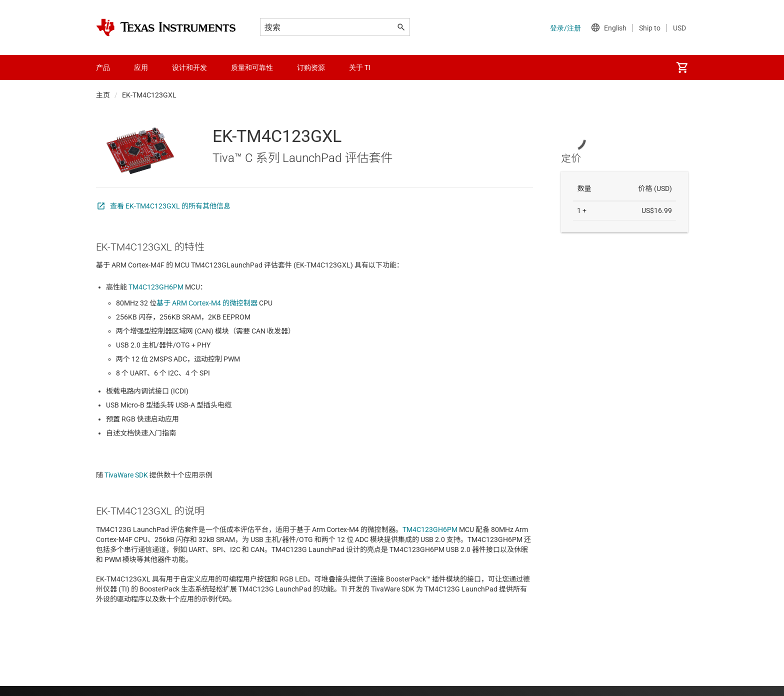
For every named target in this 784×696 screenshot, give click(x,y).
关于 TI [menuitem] (360, 67)
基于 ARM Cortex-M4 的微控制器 (207, 303)
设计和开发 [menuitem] (189, 67)
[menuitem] (682, 67)
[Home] (166, 27)
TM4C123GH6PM (155, 287)
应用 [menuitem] (141, 67)
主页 (103, 95)
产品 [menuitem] (103, 67)
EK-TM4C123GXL (149, 95)
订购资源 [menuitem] (311, 67)
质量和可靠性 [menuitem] (252, 67)
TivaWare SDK (126, 475)
